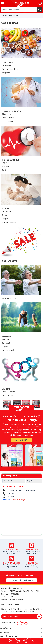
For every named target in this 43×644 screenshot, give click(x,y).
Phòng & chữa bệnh (12, 111)
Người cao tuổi (9, 299)
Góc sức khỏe (14, 16)
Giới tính (6, 389)
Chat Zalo (7, 500)
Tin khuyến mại (9, 261)
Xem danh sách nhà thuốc (21, 580)
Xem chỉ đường (19, 500)
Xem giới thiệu (21, 440)
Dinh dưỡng (8, 63)
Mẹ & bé (5, 209)
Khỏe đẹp (6, 337)
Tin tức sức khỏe (11, 160)
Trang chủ (4, 16)
